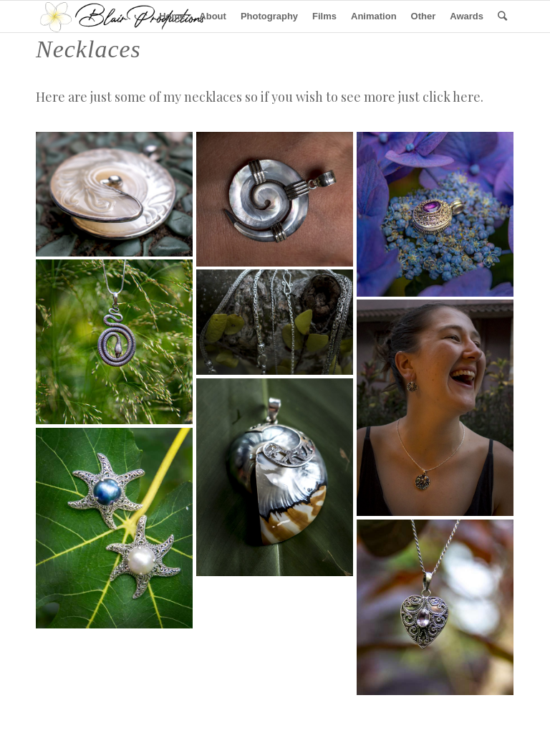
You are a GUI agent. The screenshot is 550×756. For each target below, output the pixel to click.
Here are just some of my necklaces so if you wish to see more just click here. (260, 97)
